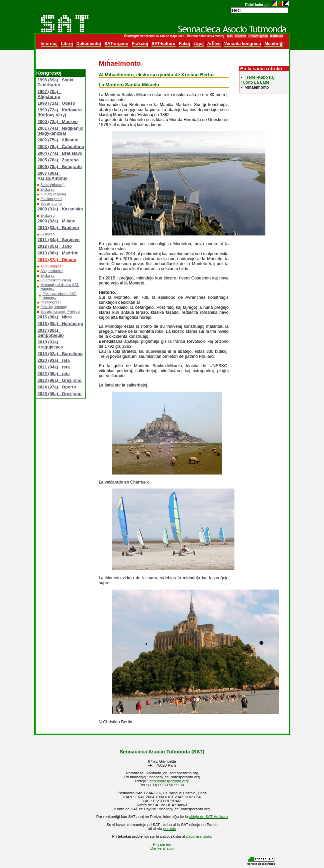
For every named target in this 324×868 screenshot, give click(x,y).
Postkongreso (51, 302)
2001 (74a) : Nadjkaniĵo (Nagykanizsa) (61, 131)
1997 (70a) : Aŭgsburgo (49, 94)
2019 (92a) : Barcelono (60, 354)
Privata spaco (258, 36)
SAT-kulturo (163, 44)
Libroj (67, 44)
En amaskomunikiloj (56, 280)
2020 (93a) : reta (54, 360)
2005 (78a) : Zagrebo (58, 160)
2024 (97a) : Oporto (57, 387)
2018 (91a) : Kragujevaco (50, 344)
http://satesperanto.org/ (169, 781)
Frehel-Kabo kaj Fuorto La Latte (258, 80)
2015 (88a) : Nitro (55, 317)
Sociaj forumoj (51, 204)
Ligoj (199, 44)
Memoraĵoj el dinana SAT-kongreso (60, 287)
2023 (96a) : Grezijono (60, 380)
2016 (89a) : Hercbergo (60, 324)
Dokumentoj (89, 44)
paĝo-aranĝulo (198, 836)
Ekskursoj (48, 190)
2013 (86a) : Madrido (58, 253)
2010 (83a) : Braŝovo (58, 228)
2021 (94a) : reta (54, 367)
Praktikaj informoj (54, 307)
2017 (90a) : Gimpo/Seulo (51, 333)
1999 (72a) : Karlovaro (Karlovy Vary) (60, 112)
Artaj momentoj (52, 271)
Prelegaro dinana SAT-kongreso (60, 296)
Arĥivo (214, 44)
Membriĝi (274, 44)
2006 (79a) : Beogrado (60, 167)
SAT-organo (117, 44)
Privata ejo (162, 844)
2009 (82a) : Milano (57, 221)
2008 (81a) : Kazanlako (60, 209)
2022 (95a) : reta (54, 374)
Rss (230, 36)
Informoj (49, 44)
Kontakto (277, 36)
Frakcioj (140, 44)
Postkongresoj (51, 199)
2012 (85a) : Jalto (55, 246)
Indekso (240, 36)
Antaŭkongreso (52, 266)
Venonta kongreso (243, 44)
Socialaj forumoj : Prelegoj (60, 312)
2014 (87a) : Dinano (57, 260)
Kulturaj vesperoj (53, 194)
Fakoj (184, 44)
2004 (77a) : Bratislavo (60, 153)
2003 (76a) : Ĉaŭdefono (61, 147)
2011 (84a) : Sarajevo (59, 240)
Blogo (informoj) (53, 185)
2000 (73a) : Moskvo (58, 122)
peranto (170, 829)
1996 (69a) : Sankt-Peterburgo (56, 82)
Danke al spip (162, 848)
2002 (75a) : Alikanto (58, 140)
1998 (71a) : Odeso (56, 103)
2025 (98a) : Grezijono (60, 394)
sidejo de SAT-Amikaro (208, 817)
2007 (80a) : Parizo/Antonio (53, 176)
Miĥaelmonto (257, 87)
